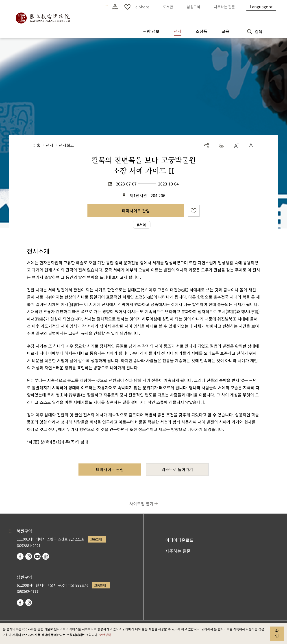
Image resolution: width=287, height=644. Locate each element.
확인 (277, 633)
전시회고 (66, 145)
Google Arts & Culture (46, 556)
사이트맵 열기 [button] (141, 504)
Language (259, 6)
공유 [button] (207, 145)
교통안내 (96, 539)
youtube (37, 556)
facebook (20, 556)
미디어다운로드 (179, 540)
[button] (222, 145)
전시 (50, 145)
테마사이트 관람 (136, 211)
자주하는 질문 (178, 551)
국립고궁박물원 (43, 18)
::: (106, 7)
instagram (29, 556)
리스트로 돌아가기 (177, 469)
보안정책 (105, 635)
